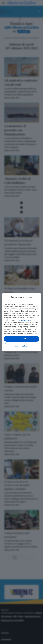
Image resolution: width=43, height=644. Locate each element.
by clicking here (25, 320)
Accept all (21, 339)
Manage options (21, 346)
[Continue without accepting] (22, 301)
